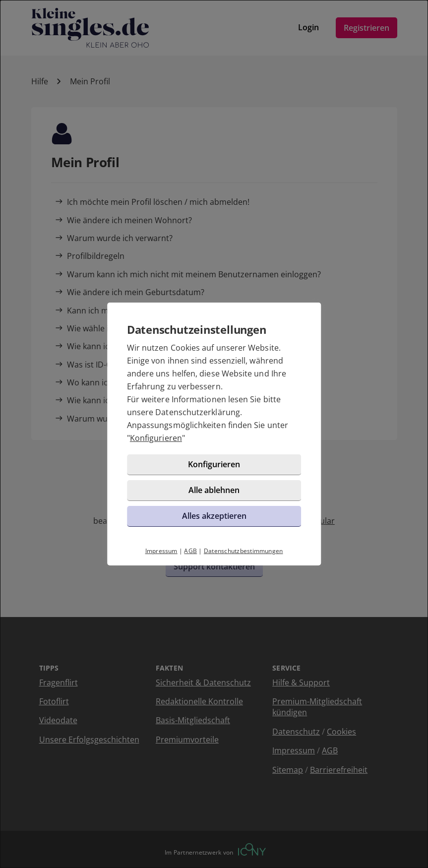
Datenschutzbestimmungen (244, 551)
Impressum (161, 551)
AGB (190, 551)
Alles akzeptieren (214, 516)
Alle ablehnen (214, 490)
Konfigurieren (156, 438)
